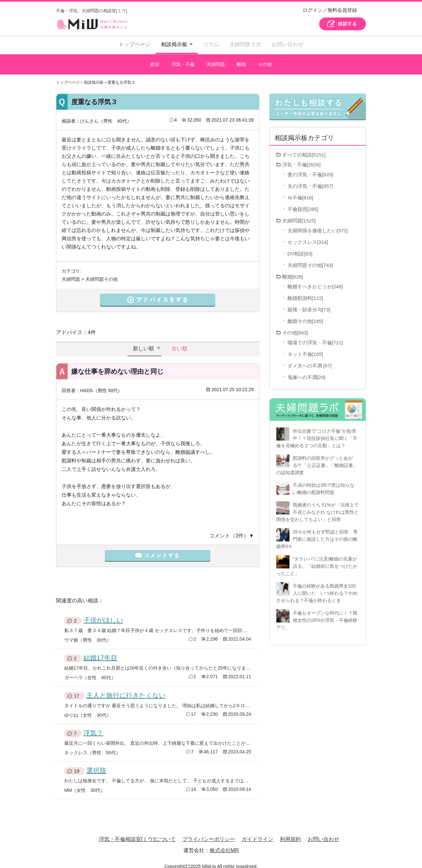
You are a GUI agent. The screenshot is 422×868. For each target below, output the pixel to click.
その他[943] (295, 326)
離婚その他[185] (305, 315)
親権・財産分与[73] (309, 303)
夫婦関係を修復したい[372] (318, 224)
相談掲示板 (94, 76)
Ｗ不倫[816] (300, 191)
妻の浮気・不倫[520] (310, 168)
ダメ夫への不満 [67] (310, 359)
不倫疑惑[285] (303, 203)
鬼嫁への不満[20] (306, 371)
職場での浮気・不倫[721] (315, 336)
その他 (265, 61)
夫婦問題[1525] (299, 214)
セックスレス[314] (308, 235)
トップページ (135, 44)
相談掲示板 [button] (175, 44)
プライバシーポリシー (209, 833)
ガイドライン (257, 833)
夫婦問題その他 (102, 273)
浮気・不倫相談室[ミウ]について (137, 833)
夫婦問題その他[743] (310, 259)
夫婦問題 (215, 61)
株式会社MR (224, 844)
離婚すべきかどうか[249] (315, 280)
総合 (155, 61)
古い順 (179, 342)
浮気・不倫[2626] (301, 158)
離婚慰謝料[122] (305, 291)
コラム (211, 44)
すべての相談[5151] (304, 148)
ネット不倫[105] (305, 347)
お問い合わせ (287, 44)
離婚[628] (293, 270)
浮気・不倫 (183, 61)
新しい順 (143, 342)
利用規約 (290, 833)
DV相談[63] (300, 247)
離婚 (241, 61)
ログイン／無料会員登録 (330, 10)
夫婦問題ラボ (245, 44)
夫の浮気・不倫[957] (310, 179)
